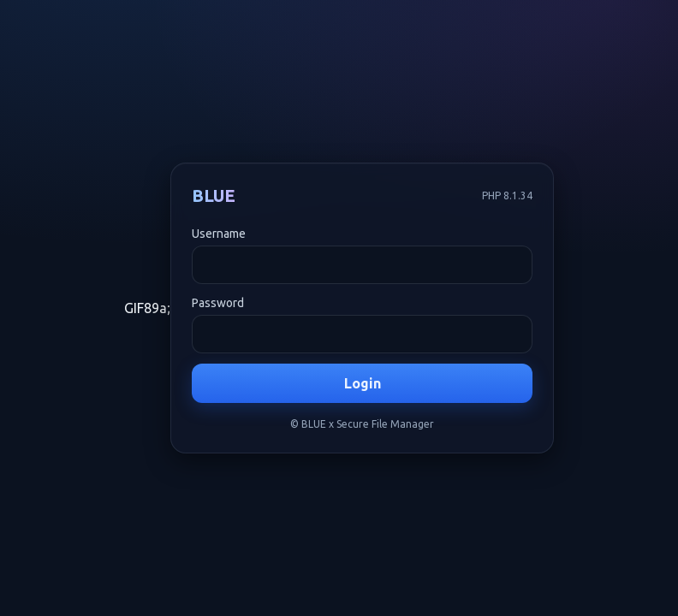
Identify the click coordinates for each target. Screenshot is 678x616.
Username (219, 234)
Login (363, 383)
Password (218, 303)
